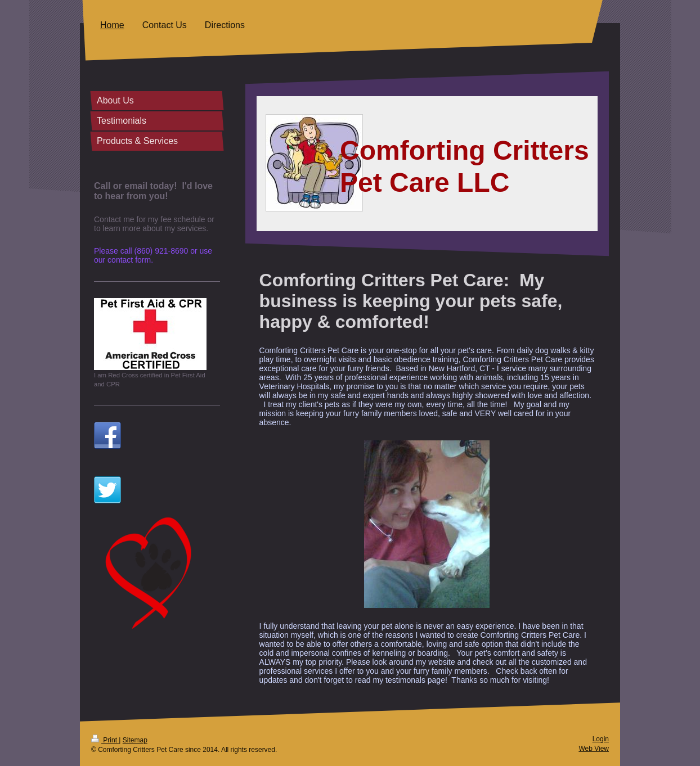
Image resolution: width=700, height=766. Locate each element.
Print (105, 740)
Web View (594, 749)
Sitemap (135, 740)
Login (601, 739)
